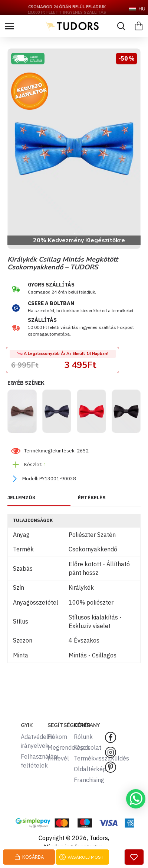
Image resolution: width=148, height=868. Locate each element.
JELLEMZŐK (22, 498)
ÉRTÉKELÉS (92, 498)
